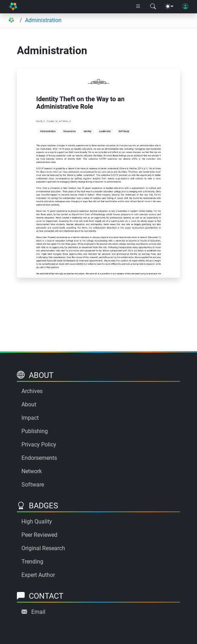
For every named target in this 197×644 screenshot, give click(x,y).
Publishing (35, 431)
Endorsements (39, 458)
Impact (30, 418)
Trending (32, 562)
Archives (32, 391)
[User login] (185, 7)
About (29, 404)
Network (32, 471)
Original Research (43, 548)
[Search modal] (153, 7)
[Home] (13, 7)
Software (33, 485)
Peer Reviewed (39, 535)
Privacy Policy (39, 445)
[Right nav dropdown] (138, 7)
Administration (43, 20)
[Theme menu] (169, 7)
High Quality (37, 521)
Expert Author (38, 575)
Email (38, 612)
